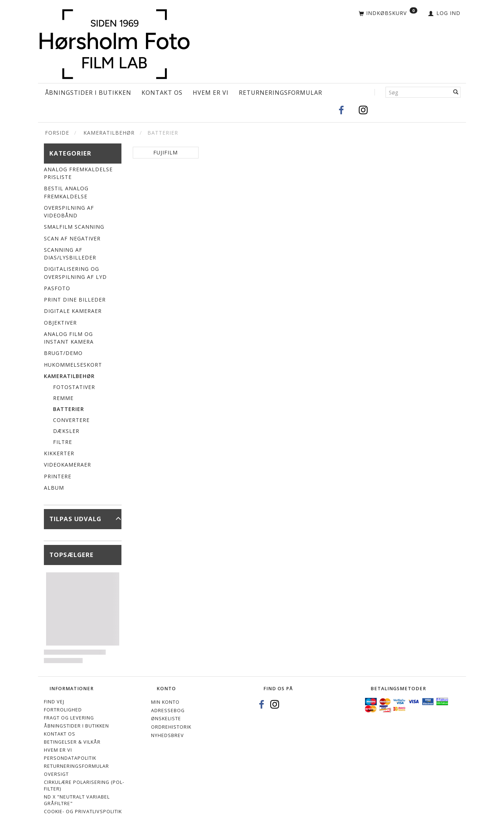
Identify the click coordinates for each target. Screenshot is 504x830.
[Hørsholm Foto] (114, 42)
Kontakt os (162, 93)
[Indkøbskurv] (388, 14)
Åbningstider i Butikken (88, 93)
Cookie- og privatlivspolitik (83, 812)
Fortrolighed (63, 710)
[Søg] (456, 92)
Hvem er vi (211, 93)
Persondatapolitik (70, 758)
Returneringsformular (281, 93)
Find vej (54, 702)
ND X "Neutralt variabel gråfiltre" (77, 800)
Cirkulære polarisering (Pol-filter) (84, 786)
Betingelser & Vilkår (72, 742)
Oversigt (56, 774)
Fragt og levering (69, 718)
